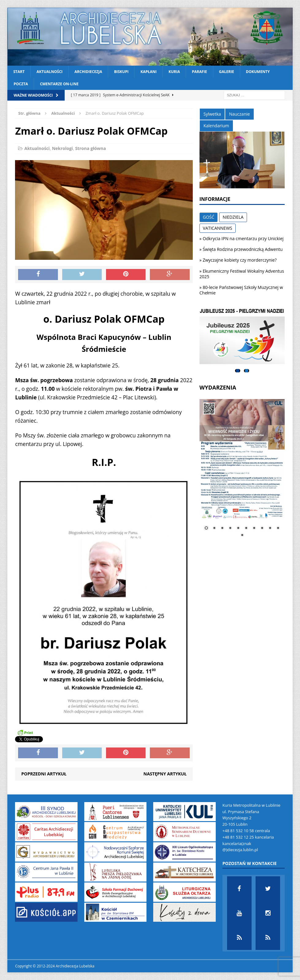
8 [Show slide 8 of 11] (262, 528)
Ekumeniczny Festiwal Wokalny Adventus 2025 (242, 274)
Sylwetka (212, 114)
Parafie (199, 72)
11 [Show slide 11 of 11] (242, 536)
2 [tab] (247, 371)
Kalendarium (216, 126)
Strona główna (91, 148)
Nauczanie (239, 114)
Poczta (21, 84)
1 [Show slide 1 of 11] (206, 528)
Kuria (174, 72)
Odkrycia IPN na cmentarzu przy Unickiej (243, 238)
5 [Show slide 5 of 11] (238, 528)
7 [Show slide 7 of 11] (254, 528)
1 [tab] (238, 371)
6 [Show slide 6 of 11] (246, 528)
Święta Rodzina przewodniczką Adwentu (243, 249)
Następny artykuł (165, 774)
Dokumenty (258, 72)
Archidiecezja (88, 72)
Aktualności (49, 72)
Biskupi (121, 72)
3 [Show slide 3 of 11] (222, 528)
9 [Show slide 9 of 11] (270, 528)
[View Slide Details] (242, 336)
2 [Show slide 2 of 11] (214, 528)
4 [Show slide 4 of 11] (230, 528)
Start (19, 72)
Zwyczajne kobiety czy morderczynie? (239, 260)
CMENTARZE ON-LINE (59, 84)
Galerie (227, 72)
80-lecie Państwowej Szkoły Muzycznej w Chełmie (241, 290)
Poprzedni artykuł (44, 774)
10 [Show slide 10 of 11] (278, 528)
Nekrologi (62, 148)
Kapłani (148, 72)
